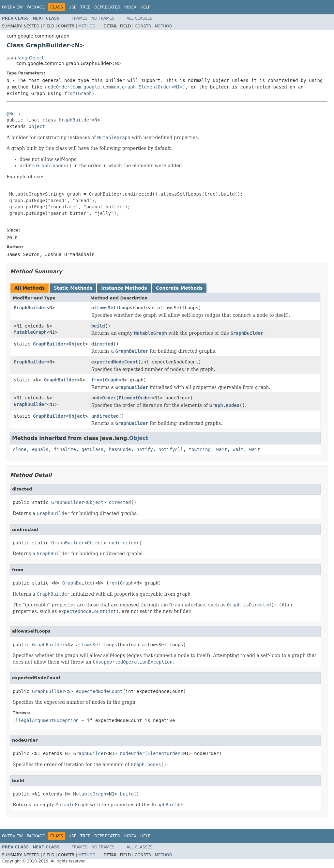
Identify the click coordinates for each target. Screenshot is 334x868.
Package (36, 7)
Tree (85, 7)
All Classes (139, 18)
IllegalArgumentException (46, 720)
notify (145, 449)
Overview (12, 7)
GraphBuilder (75, 120)
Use (72, 7)
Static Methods (73, 288)
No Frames (103, 18)
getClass (92, 449)
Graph (112, 380)
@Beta (13, 114)
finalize (65, 449)
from (97, 380)
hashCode (120, 449)
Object (37, 126)
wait (222, 449)
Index (130, 7)
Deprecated (107, 7)
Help (145, 7)
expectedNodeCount (115, 362)
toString (200, 449)
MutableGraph (30, 332)
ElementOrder (135, 398)
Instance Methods (124, 288)
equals (40, 449)
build (98, 326)
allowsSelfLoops (112, 308)
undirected (105, 416)
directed (102, 344)
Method (87, 26)
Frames (80, 18)
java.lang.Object (25, 58)
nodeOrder (104, 398)
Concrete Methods (179, 288)
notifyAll (171, 449)
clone (20, 449)
